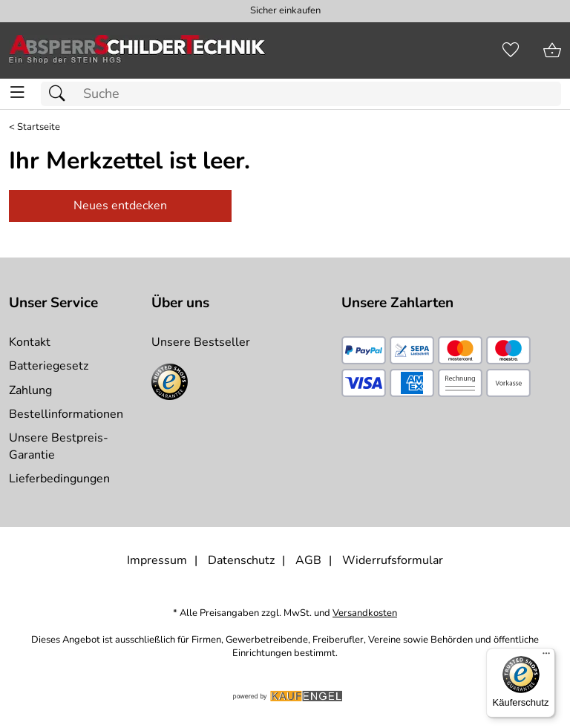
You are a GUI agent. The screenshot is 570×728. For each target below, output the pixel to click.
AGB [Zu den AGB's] (308, 560)
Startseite (39, 127)
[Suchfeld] (301, 94)
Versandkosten (365, 613)
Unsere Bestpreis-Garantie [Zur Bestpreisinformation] (59, 446)
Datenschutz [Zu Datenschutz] (241, 560)
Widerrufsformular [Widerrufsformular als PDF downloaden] (393, 560)
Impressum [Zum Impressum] (157, 560)
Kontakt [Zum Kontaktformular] (30, 342)
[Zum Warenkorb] (552, 50)
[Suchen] (61, 94)
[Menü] (546, 657)
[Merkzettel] (511, 50)
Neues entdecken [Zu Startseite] (120, 206)
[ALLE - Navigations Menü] (17, 92)
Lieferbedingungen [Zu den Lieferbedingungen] (59, 479)
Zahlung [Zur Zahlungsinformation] (30, 390)
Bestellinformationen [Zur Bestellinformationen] (66, 414)
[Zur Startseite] (137, 50)
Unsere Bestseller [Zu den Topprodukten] (201, 342)
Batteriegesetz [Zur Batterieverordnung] (49, 366)
